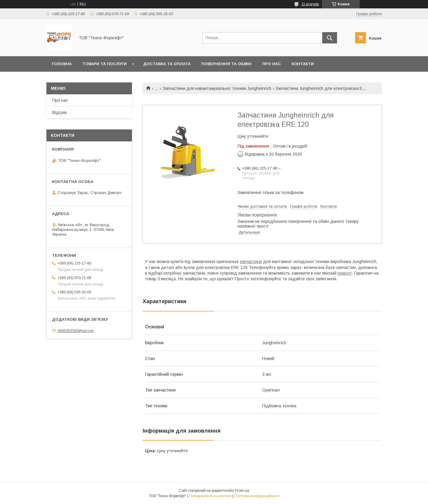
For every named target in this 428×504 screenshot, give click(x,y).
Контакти (303, 64)
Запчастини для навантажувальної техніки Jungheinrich (217, 88)
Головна (62, 64)
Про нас (272, 64)
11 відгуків (310, 4)
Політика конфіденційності (257, 496)
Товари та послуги (104, 64)
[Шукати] (330, 38)
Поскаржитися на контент (210, 496)
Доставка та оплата (167, 64)
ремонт (345, 273)
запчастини (251, 262)
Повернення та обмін (226, 64)
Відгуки (59, 112)
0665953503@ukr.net (75, 331)
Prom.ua (242, 491)
